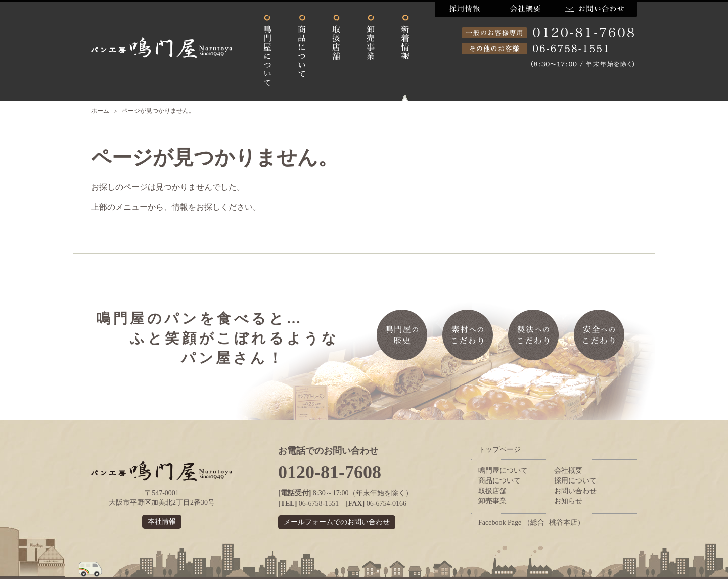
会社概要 (568, 471)
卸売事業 (492, 501)
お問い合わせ (575, 491)
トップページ (499, 449)
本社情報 (162, 522)
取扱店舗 (492, 491)
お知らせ (568, 501)
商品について (499, 481)
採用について (575, 481)
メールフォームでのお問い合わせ (337, 522)
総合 (537, 523)
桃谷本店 (563, 523)
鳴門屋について (503, 471)
